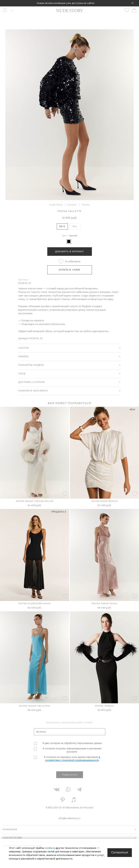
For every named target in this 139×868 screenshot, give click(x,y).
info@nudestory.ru (69, 818)
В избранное (73, 262)
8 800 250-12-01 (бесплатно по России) (69, 808)
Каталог (72, 205)
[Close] (120, 853)
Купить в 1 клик (70, 270)
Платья (85, 205)
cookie (49, 848)
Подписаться (69, 775)
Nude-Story (56, 205)
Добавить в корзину (69, 251)
